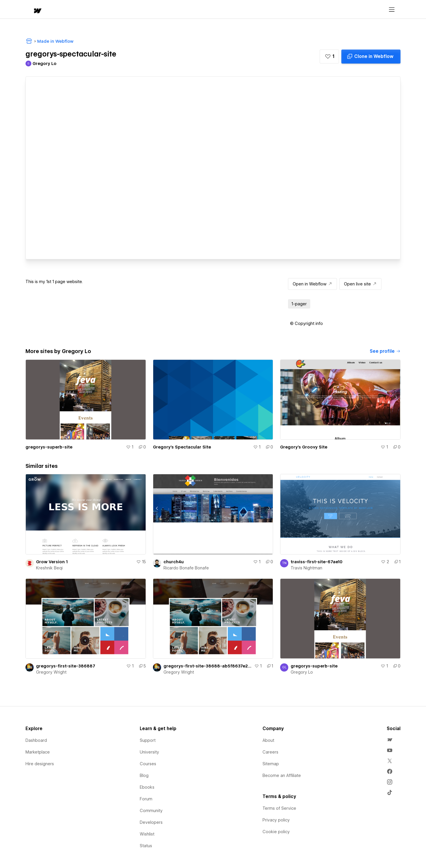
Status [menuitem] (146, 846)
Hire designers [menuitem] (40, 764)
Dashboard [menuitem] (36, 740)
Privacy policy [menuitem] (276, 820)
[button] (54, 9)
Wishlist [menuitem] (147, 834)
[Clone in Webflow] (371, 57)
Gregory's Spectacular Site (182, 447)
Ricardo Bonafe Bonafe (186, 568)
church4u (174, 562)
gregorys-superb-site (49, 447)
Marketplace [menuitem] (38, 752)
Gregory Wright (51, 672)
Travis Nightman (306, 568)
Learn (114, 10)
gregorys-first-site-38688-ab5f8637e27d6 (208, 666)
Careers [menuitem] (270, 752)
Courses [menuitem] (148, 764)
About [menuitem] (268, 740)
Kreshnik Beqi (49, 568)
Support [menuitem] (148, 740)
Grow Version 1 (52, 562)
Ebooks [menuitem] (147, 787)
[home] (32, 10)
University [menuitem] (149, 752)
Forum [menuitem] (146, 799)
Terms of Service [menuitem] (279, 808)
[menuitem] (390, 740)
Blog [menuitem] (144, 775)
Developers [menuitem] (151, 822)
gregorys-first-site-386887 (66, 666)
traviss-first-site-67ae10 (317, 562)
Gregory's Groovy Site (304, 447)
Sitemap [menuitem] (271, 764)
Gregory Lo (302, 672)
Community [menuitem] (151, 811)
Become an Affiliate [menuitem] (282, 775)
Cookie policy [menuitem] (276, 832)
